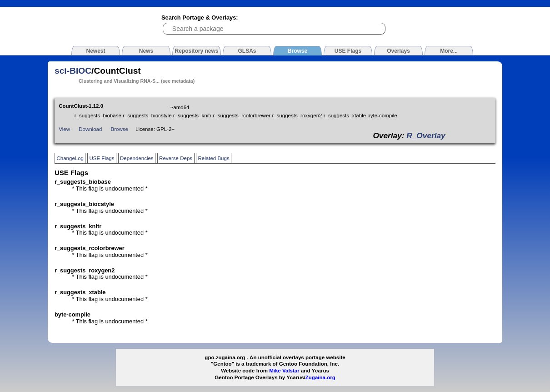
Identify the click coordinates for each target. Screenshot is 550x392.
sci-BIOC (73, 71)
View (64, 129)
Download (90, 129)
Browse (120, 129)
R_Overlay (426, 136)
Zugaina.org (320, 377)
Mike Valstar (284, 371)
